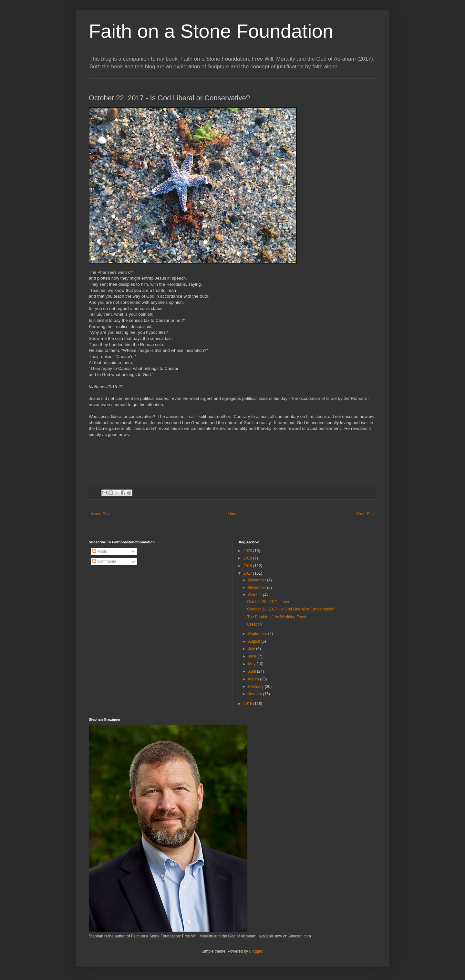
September (258, 634)
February (256, 687)
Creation (254, 624)
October (255, 595)
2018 (248, 566)
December (258, 580)
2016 (248, 704)
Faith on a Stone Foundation (211, 31)
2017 (248, 573)
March (254, 679)
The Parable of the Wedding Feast (277, 617)
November (258, 588)
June (253, 656)
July (252, 649)
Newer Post (100, 514)
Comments (104, 561)
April (252, 671)
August (255, 641)
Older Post (365, 514)
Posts (100, 551)
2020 (248, 551)
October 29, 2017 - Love (268, 602)
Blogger (256, 951)
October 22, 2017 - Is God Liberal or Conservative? (291, 609)
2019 (248, 558)
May (252, 664)
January (255, 694)
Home (233, 514)
